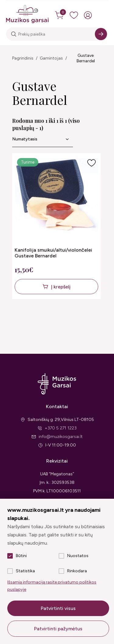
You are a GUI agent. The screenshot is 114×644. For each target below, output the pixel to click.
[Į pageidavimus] (92, 163)
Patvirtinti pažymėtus (58, 629)
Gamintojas (51, 58)
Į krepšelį (61, 287)
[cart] (60, 15)
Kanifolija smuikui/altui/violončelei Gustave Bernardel (53, 253)
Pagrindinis (23, 58)
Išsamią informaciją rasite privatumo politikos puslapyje (52, 586)
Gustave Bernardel (86, 58)
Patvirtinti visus (58, 608)
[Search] (101, 34)
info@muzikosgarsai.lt (61, 437)
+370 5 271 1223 (61, 428)
